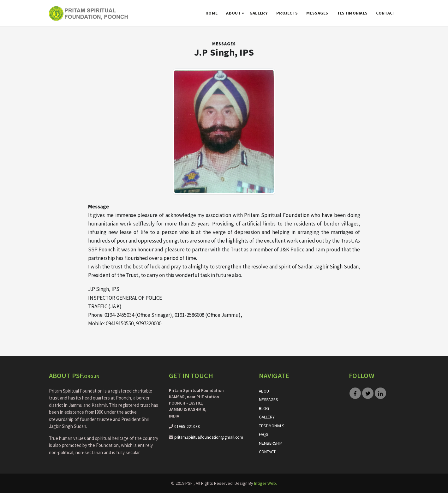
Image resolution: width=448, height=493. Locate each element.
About (233, 13)
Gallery (259, 13)
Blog (264, 409)
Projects (287, 13)
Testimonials (352, 13)
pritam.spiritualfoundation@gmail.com (209, 437)
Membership (271, 443)
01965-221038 (187, 427)
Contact (386, 13)
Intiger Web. (266, 483)
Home (212, 13)
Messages (317, 13)
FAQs (263, 434)
